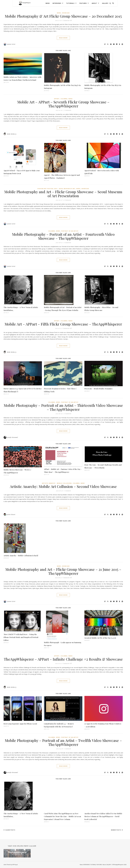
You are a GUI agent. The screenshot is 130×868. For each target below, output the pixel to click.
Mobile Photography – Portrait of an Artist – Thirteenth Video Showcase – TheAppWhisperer (63, 407)
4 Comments (67, 200)
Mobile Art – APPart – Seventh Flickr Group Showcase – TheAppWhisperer (63, 104)
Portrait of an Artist (70, 231)
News (48, 3)
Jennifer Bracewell (13, 437)
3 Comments (67, 110)
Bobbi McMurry (12, 134)
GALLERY (105, 3)
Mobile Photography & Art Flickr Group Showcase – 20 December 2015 (63, 16)
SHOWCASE (66, 13)
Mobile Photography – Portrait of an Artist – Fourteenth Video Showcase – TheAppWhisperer (63, 236)
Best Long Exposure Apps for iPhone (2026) (20, 724)
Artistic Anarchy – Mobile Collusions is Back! (21, 556)
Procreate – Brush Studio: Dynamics (98, 389)
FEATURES (83, 3)
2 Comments (67, 242)
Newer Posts (117, 830)
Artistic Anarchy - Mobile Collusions (57, 483)
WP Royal (15, 865)
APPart (57, 99)
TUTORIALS (70, 3)
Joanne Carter (11, 44)
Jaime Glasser (11, 514)
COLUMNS (64, 99)
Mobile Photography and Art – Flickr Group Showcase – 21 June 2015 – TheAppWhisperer (63, 571)
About (94, 3)
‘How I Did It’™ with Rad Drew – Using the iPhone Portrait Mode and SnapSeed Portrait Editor (21, 637)
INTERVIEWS (57, 3)
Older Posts (9, 830)
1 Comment (67, 491)
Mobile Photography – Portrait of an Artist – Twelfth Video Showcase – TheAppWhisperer (63, 742)
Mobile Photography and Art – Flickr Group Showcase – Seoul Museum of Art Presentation (63, 194)
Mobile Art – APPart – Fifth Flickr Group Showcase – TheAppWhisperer (63, 324)
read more (63, 38)
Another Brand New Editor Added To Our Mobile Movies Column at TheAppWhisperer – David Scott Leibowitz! (103, 816)
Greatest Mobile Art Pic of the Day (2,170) (100, 638)
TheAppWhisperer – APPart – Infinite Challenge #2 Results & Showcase (63, 659)
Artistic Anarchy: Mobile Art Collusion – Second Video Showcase (63, 486)
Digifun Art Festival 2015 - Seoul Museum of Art (56, 189)
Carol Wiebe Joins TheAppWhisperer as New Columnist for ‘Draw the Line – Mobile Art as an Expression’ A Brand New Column (63, 816)
